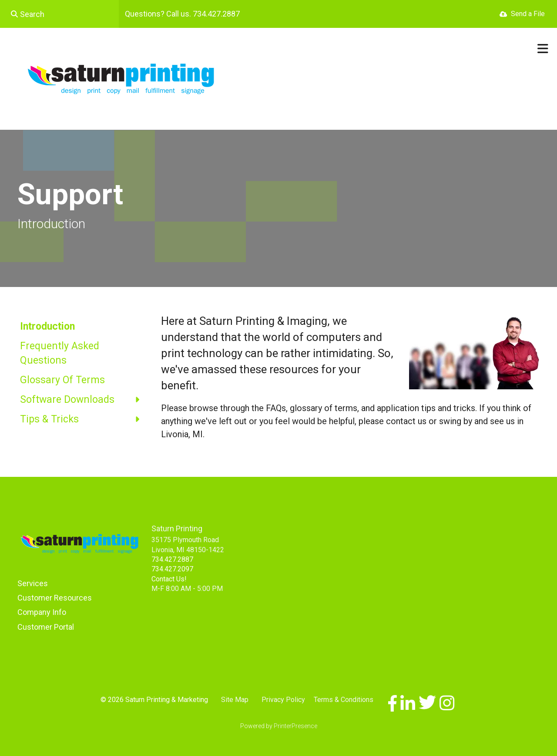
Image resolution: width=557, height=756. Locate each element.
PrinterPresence (295, 726)
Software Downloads (84, 400)
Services (33, 583)
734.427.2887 (172, 559)
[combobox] (59, 14)
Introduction (47, 326)
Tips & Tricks (84, 419)
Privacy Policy (283, 700)
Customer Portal (46, 627)
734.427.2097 (172, 569)
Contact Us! (169, 579)
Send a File (528, 14)
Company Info (42, 612)
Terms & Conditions (344, 700)
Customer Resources (55, 598)
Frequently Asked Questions (60, 353)
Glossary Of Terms (62, 380)
